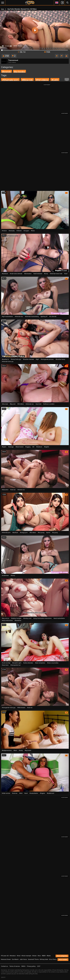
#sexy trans (5, 665)
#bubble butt (51, 793)
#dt (33, 447)
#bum (15, 750)
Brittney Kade (44, 959)
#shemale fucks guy (8, 362)
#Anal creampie (26, 956)
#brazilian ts (5, 359)
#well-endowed (38, 274)
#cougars (26, 231)
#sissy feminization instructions (42, 618)
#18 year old (5, 956)
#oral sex (13, 490)
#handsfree (18, 621)
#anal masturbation (59, 618)
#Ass (39, 956)
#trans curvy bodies (53, 663)
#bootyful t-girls (17, 663)
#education (5, 490)
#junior (48, 533)
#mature (4, 231)
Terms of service (15, 966)
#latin (55, 80)
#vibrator (19, 231)
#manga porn (24, 533)
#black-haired (19, 447)
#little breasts (21, 708)
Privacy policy (31, 966)
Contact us (4, 966)
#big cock (13, 404)
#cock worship (6, 663)
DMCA (23, 966)
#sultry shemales (28, 663)
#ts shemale (53, 317)
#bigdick (47, 447)
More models (63, 960)
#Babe (49, 956)
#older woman (6, 793)
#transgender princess (47, 359)
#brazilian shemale (28, 359)
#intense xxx (21, 490)
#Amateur (13, 956)
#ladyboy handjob (16, 618)
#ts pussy (55, 533)
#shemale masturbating (32, 317)
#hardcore (39, 447)
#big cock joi (5, 618)
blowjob (6, 72)
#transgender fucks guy (9, 708)
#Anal (19, 956)
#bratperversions (7, 750)
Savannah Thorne (33, 959)
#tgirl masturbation (7, 317)
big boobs (19, 72)
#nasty (21, 750)
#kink (21, 793)
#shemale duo (19, 317)
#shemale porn (10, 80)
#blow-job (27, 80)
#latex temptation (40, 663)
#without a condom (49, 404)
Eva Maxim (15, 959)
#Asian (34, 956)
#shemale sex (30, 404)
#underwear (5, 576)
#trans (33, 231)
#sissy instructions (7, 621)
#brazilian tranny (60, 359)
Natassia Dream (6, 959)
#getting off (44, 317)
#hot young (41, 533)
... (67, 80)
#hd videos (42, 80)
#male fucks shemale (16, 274)
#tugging (28, 447)
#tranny (13, 576)
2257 (39, 966)
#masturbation (34, 793)
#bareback (5, 274)
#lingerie (42, 793)
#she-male (5, 404)
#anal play (12, 231)
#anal (66, 274)
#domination (28, 274)
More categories (62, 956)
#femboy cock (27, 618)
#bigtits (4, 447)
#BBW (44, 956)
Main (3, 9)
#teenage (11, 447)
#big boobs (28, 750)
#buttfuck (15, 533)
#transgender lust (16, 665)
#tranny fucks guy (16, 359)
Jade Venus (23, 959)
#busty (46, 274)
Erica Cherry (53, 959)
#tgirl (37, 359)
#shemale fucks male (56, 274)
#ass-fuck (38, 404)
